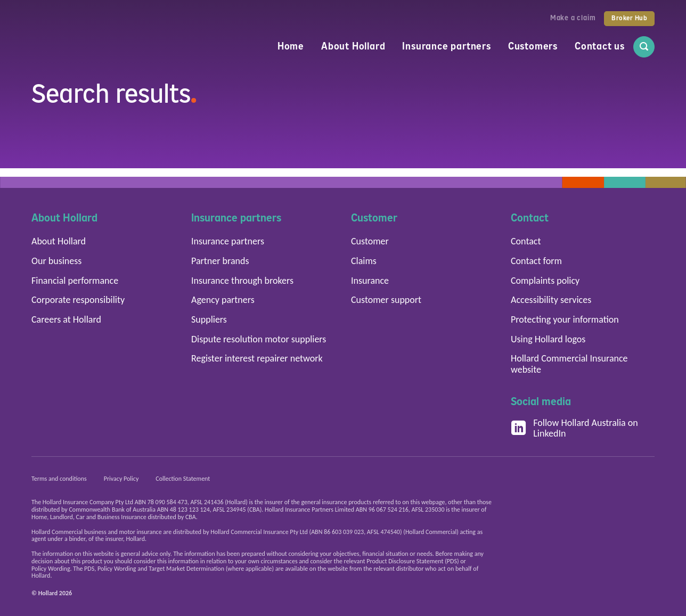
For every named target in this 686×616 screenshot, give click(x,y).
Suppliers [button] (209, 319)
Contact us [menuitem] (600, 46)
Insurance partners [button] (228, 241)
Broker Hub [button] (629, 18)
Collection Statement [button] (183, 479)
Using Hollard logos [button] (548, 339)
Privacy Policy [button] (121, 479)
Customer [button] (370, 241)
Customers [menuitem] (533, 46)
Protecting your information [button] (565, 319)
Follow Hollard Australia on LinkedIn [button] (574, 428)
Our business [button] (56, 261)
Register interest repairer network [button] (257, 358)
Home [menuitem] (291, 46)
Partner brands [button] (220, 261)
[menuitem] (644, 47)
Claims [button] (364, 261)
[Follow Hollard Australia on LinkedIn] (519, 428)
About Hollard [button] (59, 241)
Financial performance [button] (75, 281)
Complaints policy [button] (545, 281)
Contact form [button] (536, 261)
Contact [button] (526, 241)
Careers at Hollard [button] (66, 319)
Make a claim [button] (573, 18)
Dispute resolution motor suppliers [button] (259, 339)
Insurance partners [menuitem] (446, 46)
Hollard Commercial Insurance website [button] (569, 364)
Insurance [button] (370, 281)
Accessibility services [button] (551, 300)
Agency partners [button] (223, 300)
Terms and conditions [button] (59, 479)
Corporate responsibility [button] (78, 300)
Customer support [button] (386, 300)
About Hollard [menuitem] (353, 46)
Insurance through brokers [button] (242, 281)
